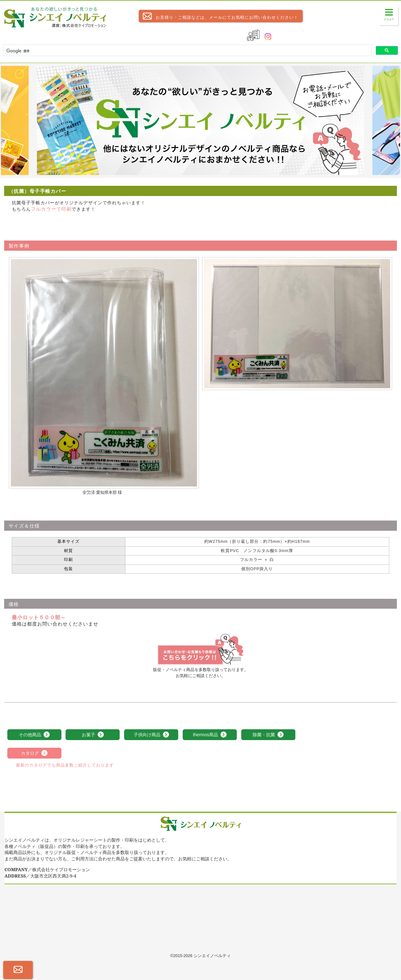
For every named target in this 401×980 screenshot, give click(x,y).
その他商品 (34, 735)
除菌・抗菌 (268, 735)
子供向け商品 (151, 735)
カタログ (34, 753)
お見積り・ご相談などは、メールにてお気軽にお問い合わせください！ (218, 16)
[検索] (187, 51)
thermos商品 (210, 735)
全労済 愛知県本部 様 (102, 493)
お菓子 (93, 735)
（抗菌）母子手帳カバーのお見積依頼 (200, 649)
